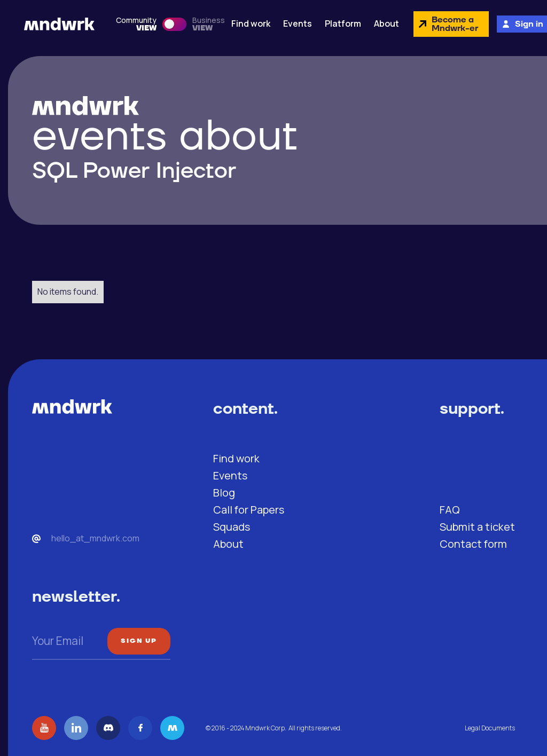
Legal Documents (490, 728)
